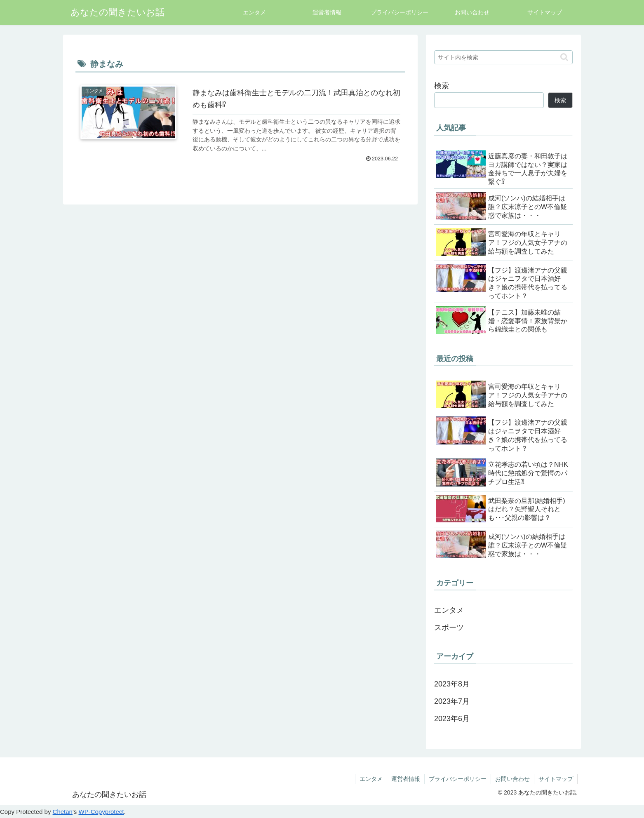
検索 (442, 86)
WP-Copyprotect (101, 812)
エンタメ (371, 779)
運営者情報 (406, 779)
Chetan (63, 812)
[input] (503, 57)
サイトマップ (556, 779)
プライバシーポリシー (458, 779)
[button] (564, 57)
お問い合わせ (512, 779)
